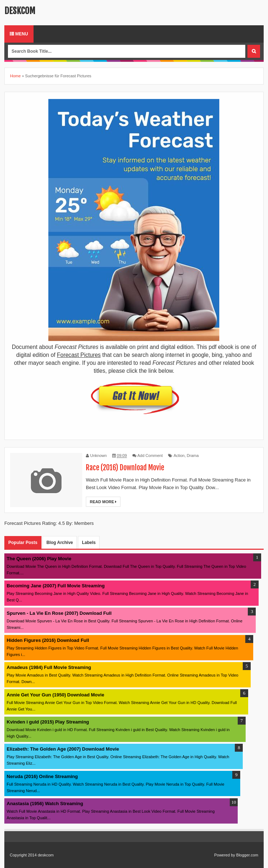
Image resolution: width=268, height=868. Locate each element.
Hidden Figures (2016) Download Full (48, 640)
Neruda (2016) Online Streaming (42, 776)
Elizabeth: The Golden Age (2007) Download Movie (63, 749)
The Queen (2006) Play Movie (39, 559)
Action (179, 455)
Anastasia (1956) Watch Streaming (45, 804)
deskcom (20, 11)
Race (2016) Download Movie (125, 468)
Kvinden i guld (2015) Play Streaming (48, 722)
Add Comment (150, 455)
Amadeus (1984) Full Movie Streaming (49, 667)
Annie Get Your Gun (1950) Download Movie (56, 695)
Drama (193, 455)
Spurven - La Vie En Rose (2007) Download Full (59, 613)
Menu (19, 34)
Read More (103, 502)
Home (15, 76)
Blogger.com (247, 855)
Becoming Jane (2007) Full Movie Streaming (56, 586)
